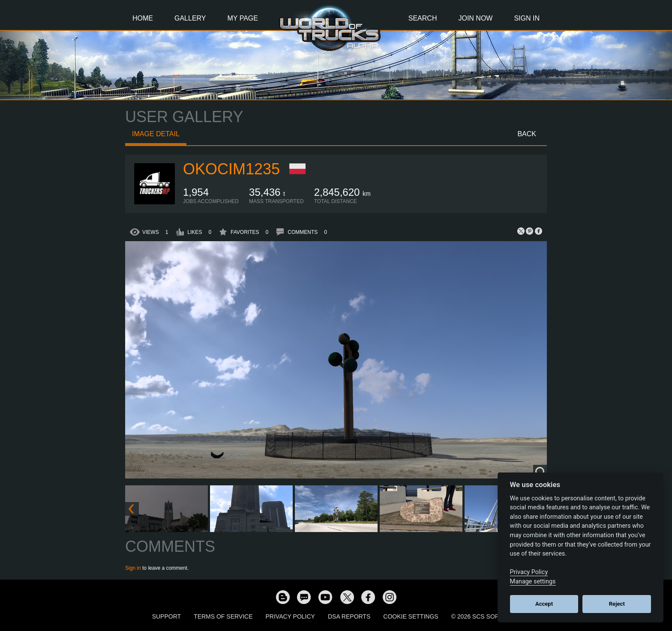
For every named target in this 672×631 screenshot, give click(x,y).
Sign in (133, 568)
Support (166, 616)
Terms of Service (223, 616)
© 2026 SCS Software (486, 616)
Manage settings (533, 582)
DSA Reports (349, 616)
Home (143, 18)
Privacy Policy (290, 616)
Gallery (190, 18)
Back (527, 134)
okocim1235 (231, 169)
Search (423, 18)
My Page (243, 18)
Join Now (475, 18)
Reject (617, 604)
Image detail (156, 134)
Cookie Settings (411, 616)
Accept (544, 604)
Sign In (527, 18)
